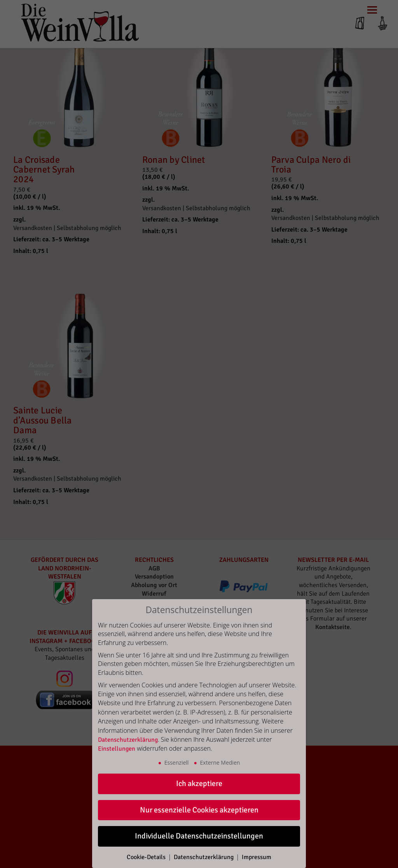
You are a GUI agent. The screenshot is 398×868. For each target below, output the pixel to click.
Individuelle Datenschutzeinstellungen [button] (199, 836)
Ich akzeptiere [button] (199, 783)
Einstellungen (117, 749)
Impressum (257, 857)
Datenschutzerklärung (128, 740)
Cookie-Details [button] (147, 857)
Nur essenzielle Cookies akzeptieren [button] (199, 810)
